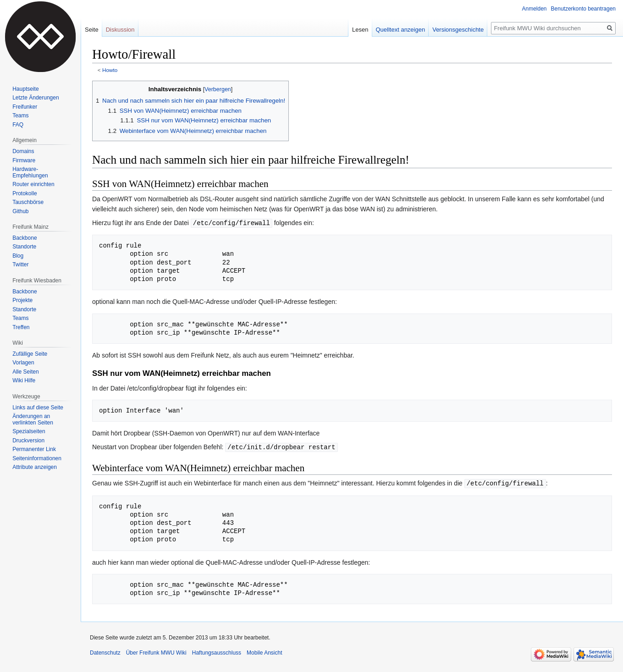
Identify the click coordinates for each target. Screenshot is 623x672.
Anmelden (535, 9)
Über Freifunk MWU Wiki (156, 651)
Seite (92, 30)
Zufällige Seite (30, 354)
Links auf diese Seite (38, 408)
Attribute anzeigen (35, 467)
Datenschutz (105, 651)
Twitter (20, 264)
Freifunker (25, 107)
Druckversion (28, 441)
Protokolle (25, 193)
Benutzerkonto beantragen (583, 9)
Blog (18, 256)
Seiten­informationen (37, 458)
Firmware (24, 160)
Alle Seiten (25, 372)
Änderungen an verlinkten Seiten (33, 419)
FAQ (18, 125)
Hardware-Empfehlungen (30, 172)
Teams (20, 116)
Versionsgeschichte (458, 30)
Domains (23, 151)
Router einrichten (33, 184)
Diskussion (120, 30)
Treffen (21, 327)
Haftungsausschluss (217, 651)
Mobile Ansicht (264, 651)
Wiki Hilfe (24, 380)
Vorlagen (23, 363)
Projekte (22, 300)
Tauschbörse (28, 202)
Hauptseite (25, 89)
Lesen (360, 30)
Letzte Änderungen (36, 98)
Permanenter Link (34, 449)
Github (20, 211)
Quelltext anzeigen (401, 30)
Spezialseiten (29, 431)
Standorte (24, 247)
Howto (110, 70)
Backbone (25, 238)
